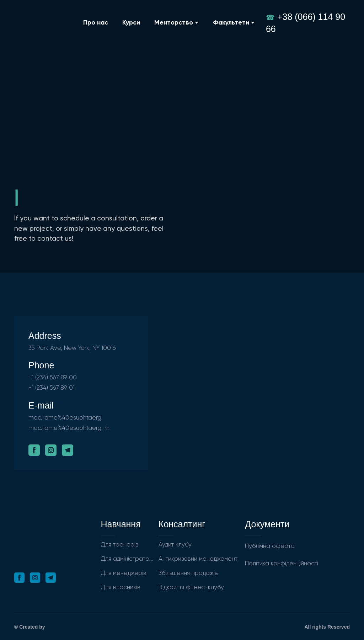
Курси (131, 23)
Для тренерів (120, 545)
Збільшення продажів (188, 573)
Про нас (96, 23)
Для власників (121, 588)
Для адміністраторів (128, 559)
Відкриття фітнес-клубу (191, 588)
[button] (34, 450)
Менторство (174, 23)
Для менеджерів (124, 573)
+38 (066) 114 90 (311, 17)
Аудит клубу (175, 545)
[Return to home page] (43, 23)
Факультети (231, 23)
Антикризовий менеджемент (198, 559)
